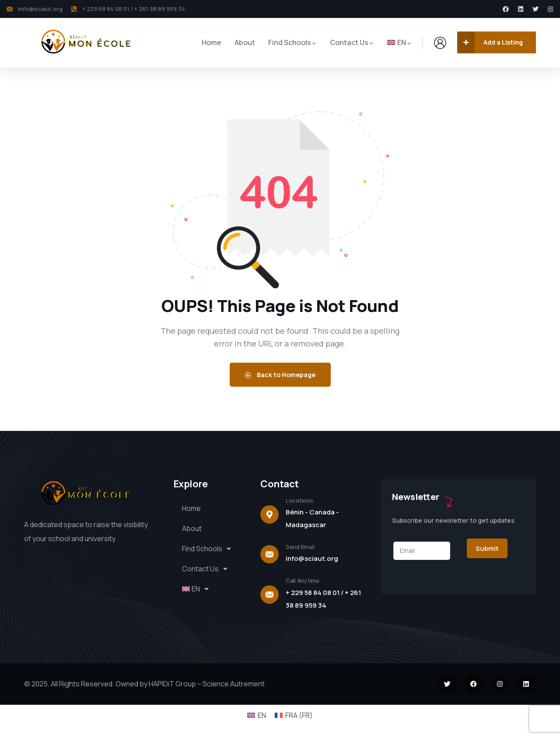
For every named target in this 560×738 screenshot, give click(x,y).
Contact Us (205, 569)
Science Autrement (234, 684)
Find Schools (207, 549)
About (192, 528)
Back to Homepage (280, 375)
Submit (487, 548)
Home (191, 508)
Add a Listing (490, 42)
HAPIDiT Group (172, 684)
